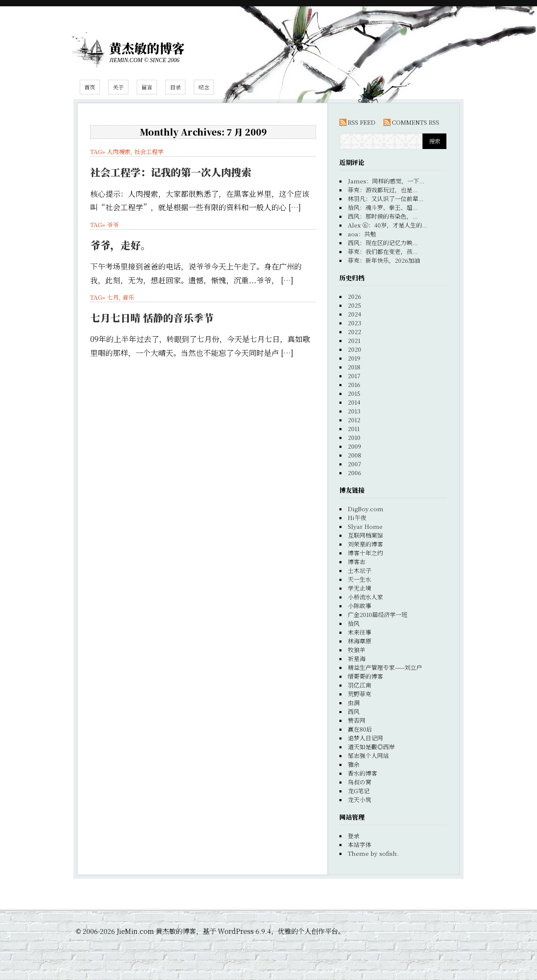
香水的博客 (362, 773)
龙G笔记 (359, 791)
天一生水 (360, 579)
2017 (354, 376)
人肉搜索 (119, 152)
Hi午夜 (357, 517)
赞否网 (357, 720)
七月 (113, 297)
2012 (354, 420)
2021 (354, 340)
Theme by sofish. (373, 853)
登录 (354, 836)
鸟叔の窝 (360, 782)
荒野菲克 (360, 694)
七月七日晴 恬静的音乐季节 (152, 318)
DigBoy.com (366, 509)
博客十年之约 (365, 553)
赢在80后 (360, 729)
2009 (355, 446)
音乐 (128, 297)
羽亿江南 (360, 685)
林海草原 (360, 641)
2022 (355, 332)
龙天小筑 (360, 800)
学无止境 (360, 588)
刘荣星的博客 (365, 544)
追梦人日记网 (365, 738)
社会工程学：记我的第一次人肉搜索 (171, 172)
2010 (354, 437)
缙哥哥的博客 (365, 676)
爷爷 (113, 225)
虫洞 (354, 703)
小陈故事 (360, 606)
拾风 (354, 623)
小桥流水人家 (365, 597)
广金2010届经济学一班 (378, 614)
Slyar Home (365, 526)
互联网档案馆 (365, 535)
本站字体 (360, 844)
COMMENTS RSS (416, 122)
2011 (354, 429)
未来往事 (360, 632)
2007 (355, 464)
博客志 (357, 562)
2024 (355, 314)
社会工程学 (149, 152)
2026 (355, 296)
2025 (355, 305)
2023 (355, 323)
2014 (354, 402)
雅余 (354, 764)
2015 (354, 393)
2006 (355, 473)
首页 (90, 87)
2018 (354, 367)
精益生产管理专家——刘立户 (385, 667)
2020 (355, 349)
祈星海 (357, 659)
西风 (354, 711)
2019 (354, 358)
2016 (354, 384)
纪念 (204, 87)
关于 (118, 87)
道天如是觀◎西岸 (371, 747)
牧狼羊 (357, 650)
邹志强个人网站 (368, 755)
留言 (147, 87)
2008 (355, 455)
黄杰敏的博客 (147, 48)
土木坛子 (360, 570)
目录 (175, 87)
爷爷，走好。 (120, 245)
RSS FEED (362, 122)
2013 (354, 411)
